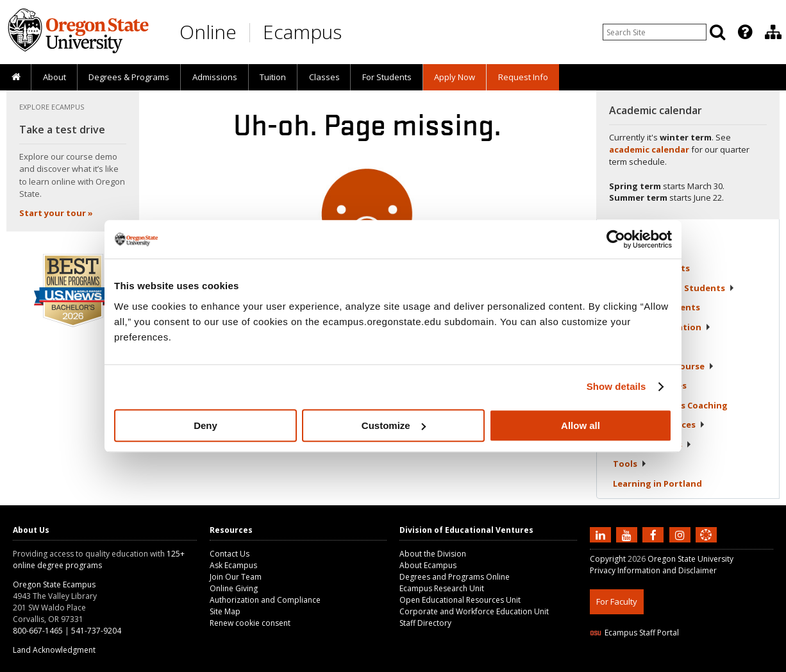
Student (650, 385)
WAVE (718, 664)
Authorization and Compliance (265, 600)
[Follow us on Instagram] (681, 534)
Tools (630, 464)
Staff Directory (425, 623)
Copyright (608, 559)
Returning (656, 307)
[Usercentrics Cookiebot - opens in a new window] (616, 239)
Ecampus (302, 32)
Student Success (670, 405)
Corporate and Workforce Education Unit (474, 611)
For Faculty (617, 601)
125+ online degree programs (99, 559)
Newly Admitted (674, 288)
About (54, 77)
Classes (324, 77)
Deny (205, 425)
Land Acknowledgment (54, 650)
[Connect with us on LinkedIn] (602, 534)
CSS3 (691, 664)
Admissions (215, 77)
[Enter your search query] (655, 32)
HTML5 (661, 664)
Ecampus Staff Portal (634, 633)
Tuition (273, 77)
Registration (645, 346)
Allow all (581, 425)
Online (208, 32)
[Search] (717, 32)
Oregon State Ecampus (54, 584)
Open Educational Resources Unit (460, 600)
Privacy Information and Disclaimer (653, 570)
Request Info (523, 77)
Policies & (652, 444)
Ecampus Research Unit (442, 588)
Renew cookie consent (250, 623)
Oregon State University (690, 559)
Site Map (225, 611)
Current (651, 268)
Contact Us (230, 554)
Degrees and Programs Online (455, 577)
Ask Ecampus (233, 565)
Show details (616, 386)
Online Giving (234, 588)
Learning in (657, 483)
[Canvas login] (706, 545)
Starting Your (664, 366)
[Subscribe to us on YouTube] (628, 534)
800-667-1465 (38, 631)
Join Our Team (236, 577)
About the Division (433, 554)
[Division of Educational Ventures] (773, 32)
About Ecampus (428, 565)
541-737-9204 (96, 631)
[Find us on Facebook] (655, 534)
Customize (394, 425)
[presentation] (744, 32)
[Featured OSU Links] (745, 32)
